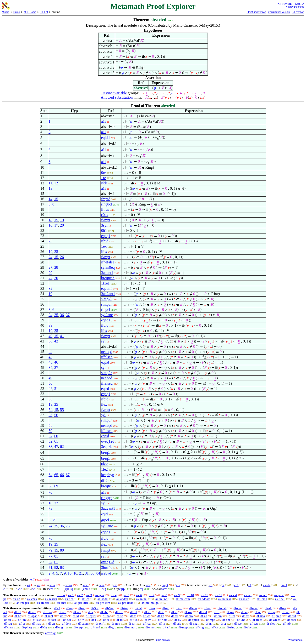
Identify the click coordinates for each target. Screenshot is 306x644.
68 (50, 486)
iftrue (105, 209)
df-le (162, 624)
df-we (147, 616)
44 (50, 352)
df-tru (124, 608)
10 (50, 225)
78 (50, 538)
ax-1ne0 (280, 599)
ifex (104, 252)
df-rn (232, 616)
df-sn (244, 612)
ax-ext (233, 595)
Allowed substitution (117, 97)
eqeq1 (106, 236)
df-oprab (194, 620)
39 (50, 325)
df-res (246, 616)
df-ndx (287, 624)
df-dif (134, 612)
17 (56, 225)
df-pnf (100, 624)
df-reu (63, 612)
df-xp (161, 616)
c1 (250, 585)
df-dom (66, 624)
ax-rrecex (43, 603)
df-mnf (116, 624)
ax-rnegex (23, 603)
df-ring (231, 627)
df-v (91, 612)
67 (68, 475)
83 (62, 567)
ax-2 (80, 595)
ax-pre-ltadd (126, 603)
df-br (17, 616)
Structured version (256, 12)
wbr (148, 585)
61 (56, 441)
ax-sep (248, 595)
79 (50, 550)
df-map (37, 624)
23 (50, 241)
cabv (164, 589)
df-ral (18, 612)
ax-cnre (62, 603)
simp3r (106, 420)
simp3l (106, 304)
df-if (217, 612)
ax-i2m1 (262, 599)
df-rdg (8, 624)
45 (50, 357)
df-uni (286, 612)
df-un (148, 612)
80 (62, 550)
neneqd (107, 352)
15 (56, 199)
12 (56, 183)
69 (56, 486)
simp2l (106, 299)
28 (56, 267)
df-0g (44, 627)
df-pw (230, 612)
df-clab (222, 608)
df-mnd (95, 627)
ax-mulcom (183, 599)
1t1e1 (105, 283)
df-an (69, 608)
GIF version (298, 12)
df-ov (178, 620)
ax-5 (126, 595)
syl (103, 341)
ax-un (17, 599)
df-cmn (150, 627)
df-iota (52, 620)
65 (56, 475)
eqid (104, 514)
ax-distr (244, 599)
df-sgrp (78, 627)
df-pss (188, 612)
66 (62, 475)
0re (104, 173)
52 (50, 441)
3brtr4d (107, 567)
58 (50, 425)
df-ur (215, 627)
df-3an (109, 608)
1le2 (104, 469)
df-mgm (60, 627)
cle (20, 589)
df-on (7, 620)
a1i (104, 121)
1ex (104, 246)
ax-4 (114, 595)
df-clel (254, 608)
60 (56, 436)
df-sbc (104, 612)
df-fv (148, 620)
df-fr (133, 616)
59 (50, 431)
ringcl (106, 310)
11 (50, 183)
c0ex (105, 215)
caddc (267, 585)
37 (68, 315)
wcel (86, 585)
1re (104, 178)
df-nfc (268, 608)
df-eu (207, 608)
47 (56, 447)
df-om (226, 620)
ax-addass (204, 599)
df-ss (174, 612)
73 (50, 508)
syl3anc (107, 315)
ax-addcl (103, 599)
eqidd (105, 138)
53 (50, 399)
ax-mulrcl (161, 599)
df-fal (138, 608)
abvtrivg (50, 633)
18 (50, 220)
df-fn (81, 620)
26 (62, 257)
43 (50, 362)
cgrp (122, 589)
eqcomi (107, 288)
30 (56, 278)
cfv (178, 585)
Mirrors (6, 12)
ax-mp (61, 595)
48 (50, 389)
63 (93, 573)
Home (17, 12)
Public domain (162, 640)
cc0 (236, 585)
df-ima (261, 616)
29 (50, 273)
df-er (22, 624)
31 (87, 573)
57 (50, 436)
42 (56, 341)
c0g (104, 589)
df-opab (33, 616)
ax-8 (164, 595)
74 (50, 526)
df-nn (209, 624)
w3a (52, 585)
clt (5, 589)
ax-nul (263, 595)
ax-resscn (51, 599)
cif (115, 585)
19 (62, 220)
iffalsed (107, 357)
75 (54, 520)
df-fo (120, 620)
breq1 (105, 452)
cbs (51, 589)
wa (39, 585)
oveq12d (108, 441)
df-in (161, 612)
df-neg (193, 624)
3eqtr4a (107, 447)
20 (62, 225)
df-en (52, 624)
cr (223, 585)
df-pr (258, 612)
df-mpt (49, 616)
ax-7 (152, 595)
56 (56, 415)
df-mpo (211, 620)
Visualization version (279, 12)
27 (50, 267)
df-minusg (131, 627)
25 (56, 252)
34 (50, 315)
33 (50, 447)
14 (50, 199)
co (211, 585)
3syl (104, 225)
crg (141, 589)
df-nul (203, 612)
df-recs (291, 620)
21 (81, 573)
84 (98, 573)
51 (56, 389)
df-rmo (47, 612)
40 (50, 336)
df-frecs (257, 620)
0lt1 (104, 231)
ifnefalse (108, 262)
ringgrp (107, 498)
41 (62, 336)
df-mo (193, 608)
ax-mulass (225, 599)
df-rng (200, 627)
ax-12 (219, 595)
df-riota (163, 620)
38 (50, 341)
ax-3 (89, 595)
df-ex (152, 608)
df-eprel (91, 616)
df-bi (57, 608)
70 (50, 492)
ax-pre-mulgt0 (150, 603)
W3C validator (296, 640)
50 (50, 383)
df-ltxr (147, 624)
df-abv (248, 627)
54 (50, 410)
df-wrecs (275, 620)
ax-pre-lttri (81, 603)
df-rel (175, 616)
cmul (284, 585)
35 (56, 315)
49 (50, 378)
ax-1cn (69, 599)
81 (56, 556)
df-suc (37, 620)
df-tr (63, 616)
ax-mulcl (142, 599)
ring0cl (107, 204)
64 (50, 475)
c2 (33, 589)
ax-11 (205, 595)
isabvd (106, 573)
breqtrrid (108, 278)
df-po (106, 616)
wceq (69, 585)
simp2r (106, 373)
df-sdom (83, 624)
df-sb (179, 608)
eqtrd (105, 362)
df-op (271, 612)
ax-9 (177, 595)
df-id (76, 616)
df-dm (218, 616)
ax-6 (139, 595)
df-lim (22, 620)
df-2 (104, 481)
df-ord (292, 616)
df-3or (95, 608)
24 (50, 257)
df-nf (166, 608)
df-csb (119, 612)
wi (28, 585)
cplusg (69, 589)
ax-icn (86, 599)
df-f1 (106, 620)
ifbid (105, 241)
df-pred (276, 616)
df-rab (77, 612)
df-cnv (189, 616)
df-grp (112, 627)
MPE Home (30, 12)
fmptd (106, 199)
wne (102, 585)
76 (68, 526)
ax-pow (279, 595)
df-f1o (134, 620)
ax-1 (71, 595)
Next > (300, 4)
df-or (82, 608)
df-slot (271, 624)
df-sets (254, 624)
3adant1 (107, 273)
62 (62, 447)
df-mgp (183, 627)
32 (50, 288)
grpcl (105, 520)
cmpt (165, 585)
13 (50, 188)
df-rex (32, 612)
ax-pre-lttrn (103, 603)
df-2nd (241, 620)
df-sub (177, 624)
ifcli (104, 183)
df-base (9, 627)
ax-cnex (32, 599)
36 (62, 315)
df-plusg (27, 627)
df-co (204, 616)
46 (56, 362)
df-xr (132, 624)
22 (50, 278)
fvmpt (106, 220)
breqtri (106, 486)
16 (75, 573)
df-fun (67, 620)
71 (50, 567)
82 (56, 567)
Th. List (44, 12)
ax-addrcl (122, 599)
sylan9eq (108, 267)
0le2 (104, 464)
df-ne (283, 608)
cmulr (87, 589)
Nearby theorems (295, 7)
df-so (120, 616)
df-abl (167, 627)
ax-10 (190, 595)
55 (62, 410)
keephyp (108, 475)
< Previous (285, 4)
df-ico (238, 624)
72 (56, 503)
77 (50, 556)
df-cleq (238, 608)
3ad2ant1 (108, 294)
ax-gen (100, 595)
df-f (94, 620)
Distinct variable (114, 93)
